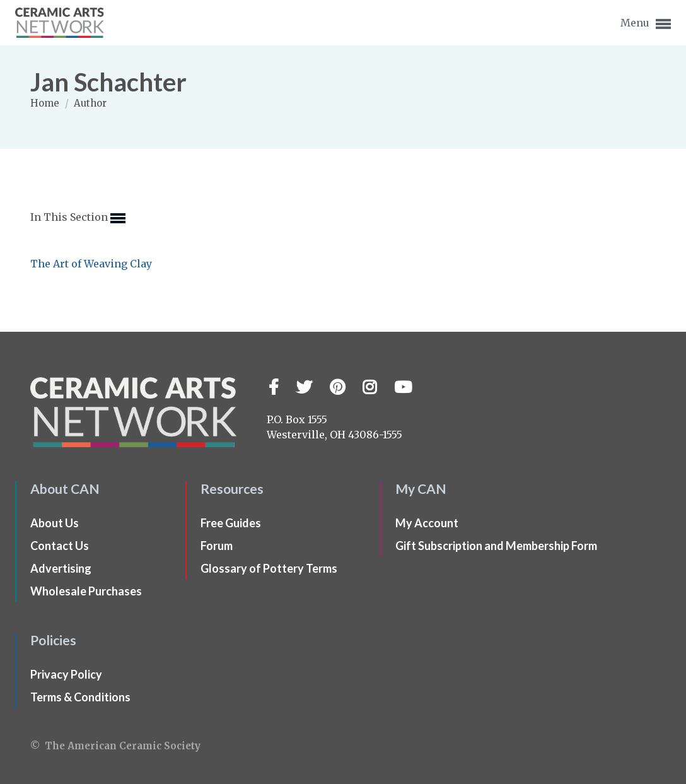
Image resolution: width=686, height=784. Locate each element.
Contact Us (60, 546)
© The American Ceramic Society (115, 746)
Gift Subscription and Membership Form (496, 546)
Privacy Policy (66, 674)
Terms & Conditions (80, 697)
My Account (427, 523)
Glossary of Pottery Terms (269, 568)
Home (46, 103)
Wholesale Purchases (86, 591)
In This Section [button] (78, 218)
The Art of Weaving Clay (91, 264)
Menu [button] (646, 24)
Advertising (61, 568)
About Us (55, 523)
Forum (217, 546)
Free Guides (231, 523)
